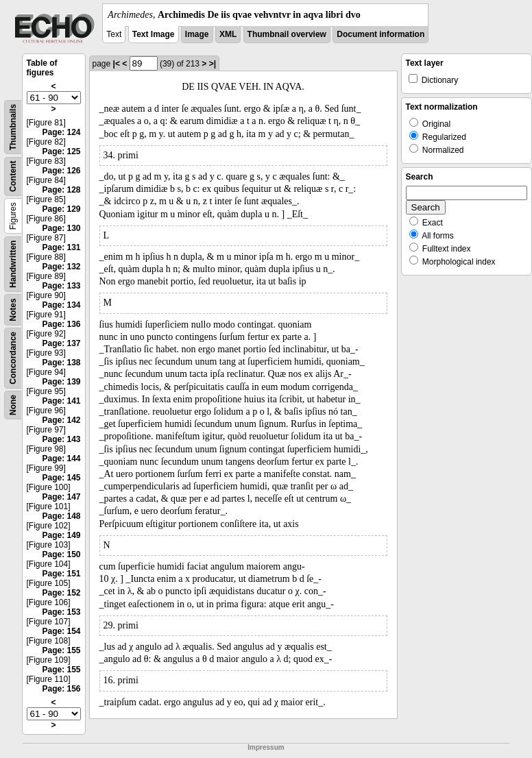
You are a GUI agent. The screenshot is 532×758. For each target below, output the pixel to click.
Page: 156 (61, 689)
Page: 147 (61, 497)
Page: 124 (61, 132)
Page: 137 (61, 343)
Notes (13, 309)
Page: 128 (61, 190)
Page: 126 (61, 171)
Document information (380, 34)
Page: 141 (61, 401)
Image (197, 34)
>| (213, 64)
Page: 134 (61, 305)
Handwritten (13, 264)
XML (228, 34)
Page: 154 (61, 631)
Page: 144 (61, 459)
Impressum (266, 747)
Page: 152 (61, 593)
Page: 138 (61, 363)
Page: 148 (61, 516)
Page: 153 (61, 612)
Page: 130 (61, 228)
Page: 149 (61, 535)
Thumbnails (13, 127)
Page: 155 (61, 650)
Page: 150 (61, 554)
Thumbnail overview (287, 34)
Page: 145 (61, 478)
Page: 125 (61, 151)
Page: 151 (61, 574)
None (13, 405)
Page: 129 (61, 209)
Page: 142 (61, 420)
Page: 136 (61, 324)
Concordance (13, 358)
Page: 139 (61, 382)
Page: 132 (61, 267)
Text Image (154, 34)
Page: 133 (61, 286)
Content (13, 176)
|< (117, 64)
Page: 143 (61, 439)
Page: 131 (61, 247)
